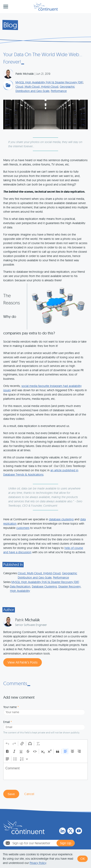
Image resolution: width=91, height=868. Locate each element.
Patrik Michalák (25, 74)
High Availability (20, 591)
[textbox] (45, 771)
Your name (11, 707)
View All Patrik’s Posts (23, 662)
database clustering (61, 519)
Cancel (29, 794)
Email (8, 722)
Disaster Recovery (69, 586)
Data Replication (20, 586)
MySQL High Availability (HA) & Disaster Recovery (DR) (49, 82)
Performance (59, 91)
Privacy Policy (38, 863)
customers (23, 528)
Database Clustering (44, 586)
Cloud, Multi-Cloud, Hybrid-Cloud (37, 87)
